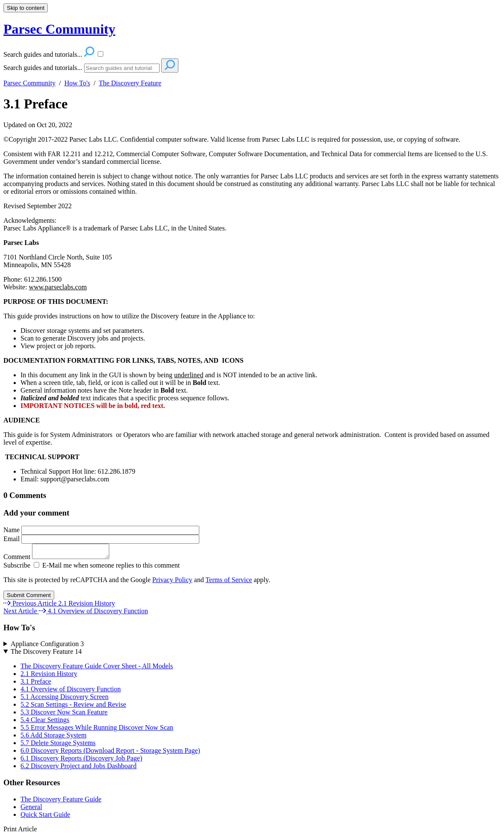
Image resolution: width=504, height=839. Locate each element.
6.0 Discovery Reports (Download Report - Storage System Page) (110, 753)
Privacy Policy (172, 582)
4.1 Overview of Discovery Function (71, 692)
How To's (77, 83)
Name (101, 530)
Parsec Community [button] (59, 29)
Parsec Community (29, 83)
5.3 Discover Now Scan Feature (64, 715)
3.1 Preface (35, 104)
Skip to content (26, 8)
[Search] (122, 68)
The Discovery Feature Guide (61, 802)
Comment (61, 559)
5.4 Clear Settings (45, 722)
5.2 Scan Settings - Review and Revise (73, 707)
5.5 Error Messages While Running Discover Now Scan (97, 730)
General (31, 809)
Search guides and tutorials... (43, 68)
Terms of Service (229, 582)
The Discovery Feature (130, 83)
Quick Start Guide (45, 817)
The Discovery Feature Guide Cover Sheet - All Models (97, 669)
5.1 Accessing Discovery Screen (64, 699)
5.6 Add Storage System (54, 738)
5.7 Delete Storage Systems (58, 745)
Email (101, 539)
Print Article (20, 832)
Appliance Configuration (47, 646)
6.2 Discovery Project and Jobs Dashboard (79, 768)
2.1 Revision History (49, 676)
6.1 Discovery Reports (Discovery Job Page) (81, 761)
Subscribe (17, 568)
